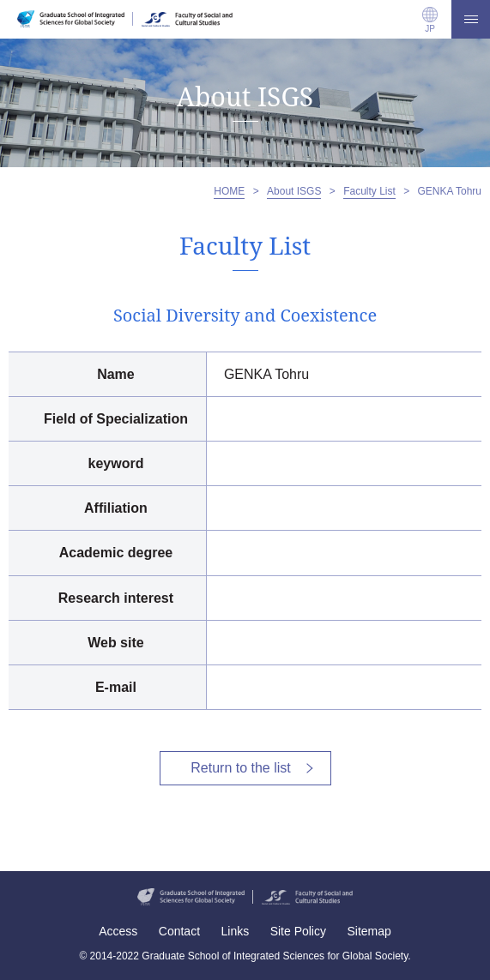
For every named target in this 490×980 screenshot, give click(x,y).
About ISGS (294, 191)
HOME (229, 191)
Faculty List (369, 191)
